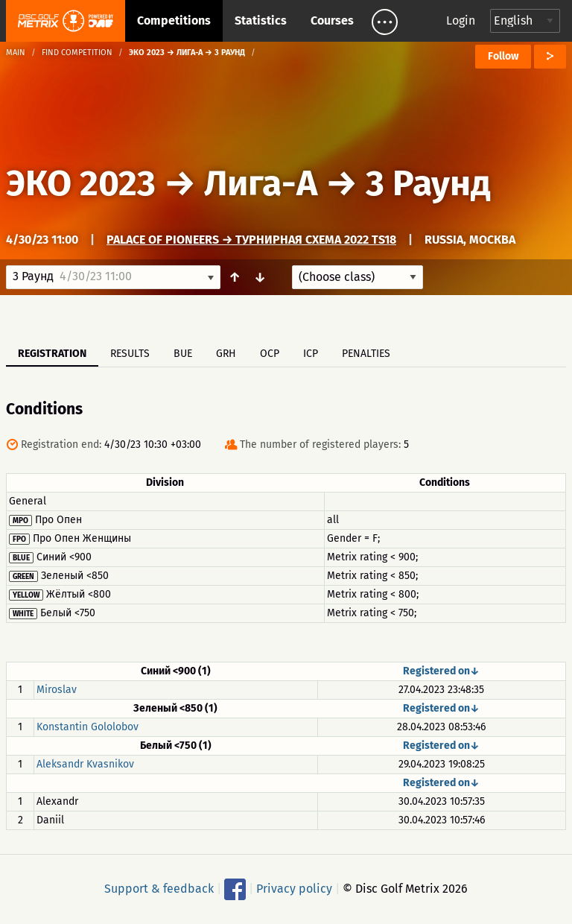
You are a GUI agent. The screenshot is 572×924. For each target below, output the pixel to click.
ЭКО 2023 (81, 183)
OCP (270, 354)
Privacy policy (294, 889)
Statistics (261, 20)
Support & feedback (159, 889)
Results (130, 354)
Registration (52, 354)
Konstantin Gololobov (88, 727)
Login (461, 20)
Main (16, 53)
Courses (332, 20)
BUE (183, 354)
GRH (226, 354)
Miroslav (57, 690)
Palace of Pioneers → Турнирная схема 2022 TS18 (251, 240)
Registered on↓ (441, 671)
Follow (503, 56)
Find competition (77, 53)
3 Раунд (428, 183)
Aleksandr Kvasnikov (85, 764)
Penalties (366, 354)
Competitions (174, 20)
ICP (311, 354)
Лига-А (261, 183)
